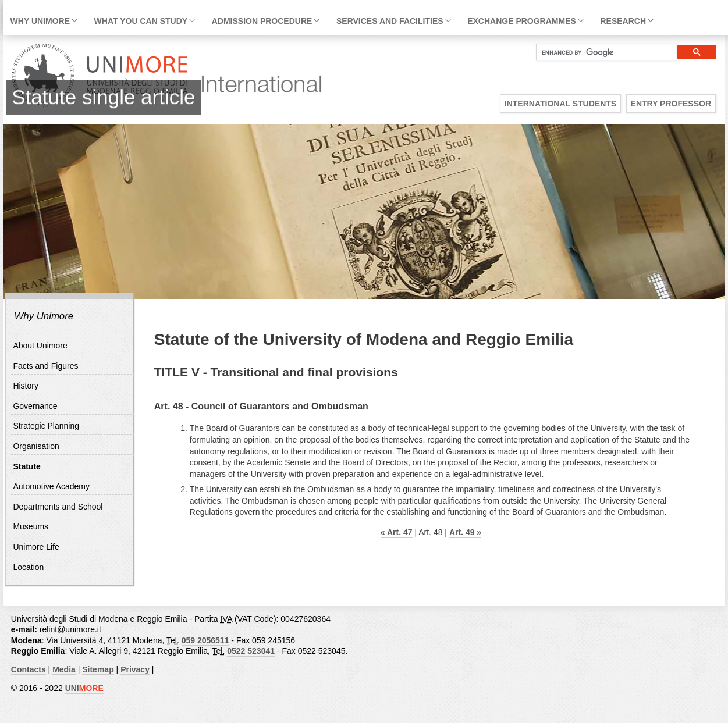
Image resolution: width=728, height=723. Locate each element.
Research (623, 21)
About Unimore (40, 346)
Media (64, 669)
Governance (35, 406)
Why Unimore (40, 21)
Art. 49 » (465, 532)
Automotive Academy (51, 486)
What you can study (141, 21)
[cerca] (601, 52)
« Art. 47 (397, 532)
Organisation (36, 446)
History (26, 386)
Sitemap (98, 669)
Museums (31, 526)
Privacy (135, 669)
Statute (26, 466)
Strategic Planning (46, 426)
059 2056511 (205, 640)
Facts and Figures (45, 366)
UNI (84, 688)
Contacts (29, 669)
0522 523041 (251, 651)
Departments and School (58, 507)
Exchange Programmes (522, 21)
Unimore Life (36, 547)
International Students (560, 104)
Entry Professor (671, 104)
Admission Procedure (262, 21)
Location (28, 567)
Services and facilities (390, 21)
